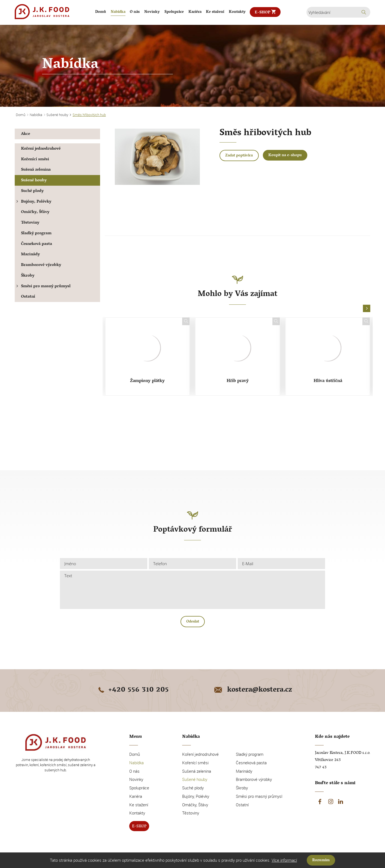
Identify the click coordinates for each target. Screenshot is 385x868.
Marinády (30, 255)
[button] (367, 309)
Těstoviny (30, 223)
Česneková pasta (37, 244)
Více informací (284, 860)
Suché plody (32, 191)
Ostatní (28, 297)
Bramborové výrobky (41, 265)
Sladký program (36, 234)
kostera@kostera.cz (253, 690)
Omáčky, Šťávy (35, 212)
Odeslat (193, 622)
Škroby (28, 276)
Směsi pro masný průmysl (43, 287)
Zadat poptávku (239, 156)
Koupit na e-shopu (285, 155)
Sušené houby (34, 181)
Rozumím (321, 860)
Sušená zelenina (36, 170)
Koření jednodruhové (41, 149)
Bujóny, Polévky (33, 202)
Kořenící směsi (35, 160)
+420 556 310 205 (133, 690)
